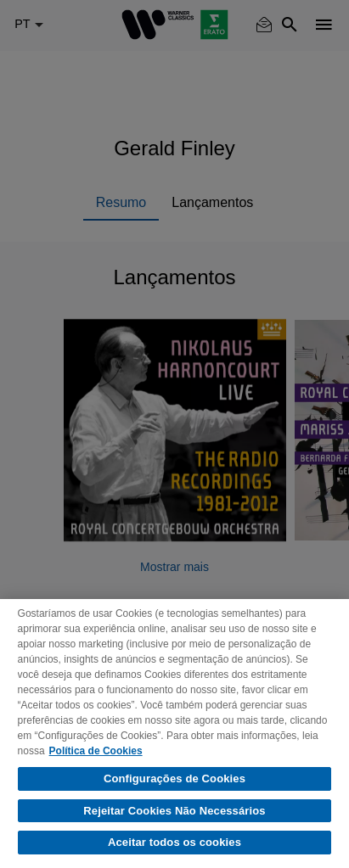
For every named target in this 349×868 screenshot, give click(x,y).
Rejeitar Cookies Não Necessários (174, 811)
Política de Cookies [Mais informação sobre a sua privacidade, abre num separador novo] (96, 751)
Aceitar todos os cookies (174, 842)
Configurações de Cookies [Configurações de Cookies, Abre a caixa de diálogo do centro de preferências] (174, 778)
